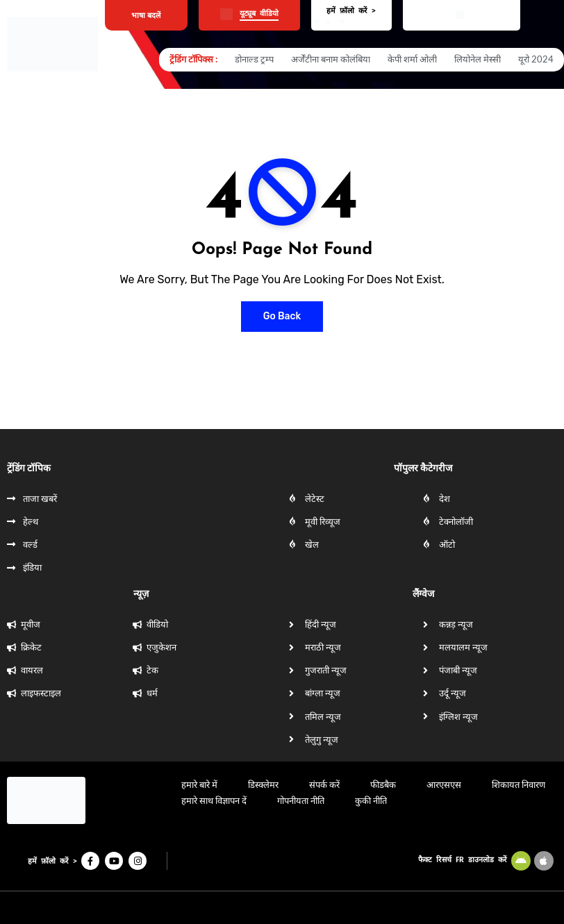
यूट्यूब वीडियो (259, 14)
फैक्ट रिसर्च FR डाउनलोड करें (463, 860)
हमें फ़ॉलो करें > (351, 11)
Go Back (282, 316)
